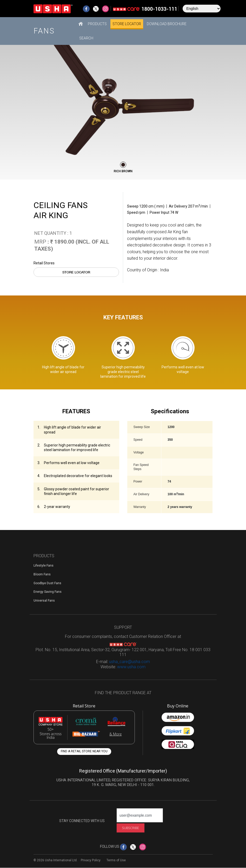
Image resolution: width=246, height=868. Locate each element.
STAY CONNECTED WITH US (82, 821)
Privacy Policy (91, 860)
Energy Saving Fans (48, 592)
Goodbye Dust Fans (47, 583)
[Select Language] (202, 9)
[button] (97, 24)
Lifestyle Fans (44, 566)
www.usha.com (131, 667)
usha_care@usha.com (129, 662)
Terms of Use (116, 860)
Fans (44, 31)
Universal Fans (44, 601)
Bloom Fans (42, 574)
